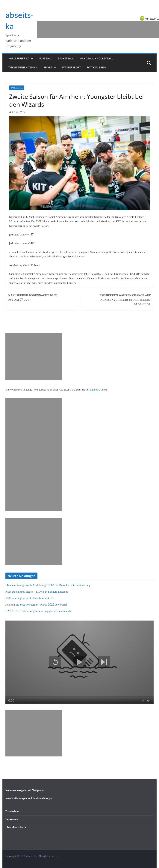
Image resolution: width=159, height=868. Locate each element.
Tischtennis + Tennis (23, 67)
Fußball (46, 58)
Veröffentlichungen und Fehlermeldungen (29, 798)
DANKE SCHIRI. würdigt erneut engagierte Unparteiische (39, 611)
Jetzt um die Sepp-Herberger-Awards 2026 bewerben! (36, 605)
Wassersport (72, 67)
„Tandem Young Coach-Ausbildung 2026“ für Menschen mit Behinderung (48, 585)
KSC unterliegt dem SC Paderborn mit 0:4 (29, 598)
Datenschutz (12, 811)
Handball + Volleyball (96, 58)
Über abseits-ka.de (16, 827)
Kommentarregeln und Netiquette (25, 790)
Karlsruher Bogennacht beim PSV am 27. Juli (33, 298)
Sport (48, 67)
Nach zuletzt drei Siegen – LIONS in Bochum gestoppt (37, 592)
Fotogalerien (97, 67)
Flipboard (95, 390)
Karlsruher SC (19, 58)
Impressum (12, 819)
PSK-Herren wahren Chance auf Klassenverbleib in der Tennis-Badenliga (125, 300)
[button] (31, 58)
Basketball (66, 58)
